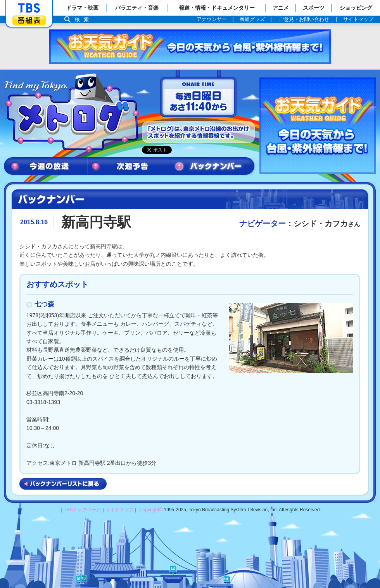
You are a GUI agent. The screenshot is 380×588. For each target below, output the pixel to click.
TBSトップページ (82, 510)
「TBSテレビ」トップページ (29, 8)
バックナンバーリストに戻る (63, 484)
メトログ (71, 113)
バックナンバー (213, 166)
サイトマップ (119, 510)
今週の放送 (46, 166)
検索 (84, 20)
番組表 (29, 20)
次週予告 (129, 166)
